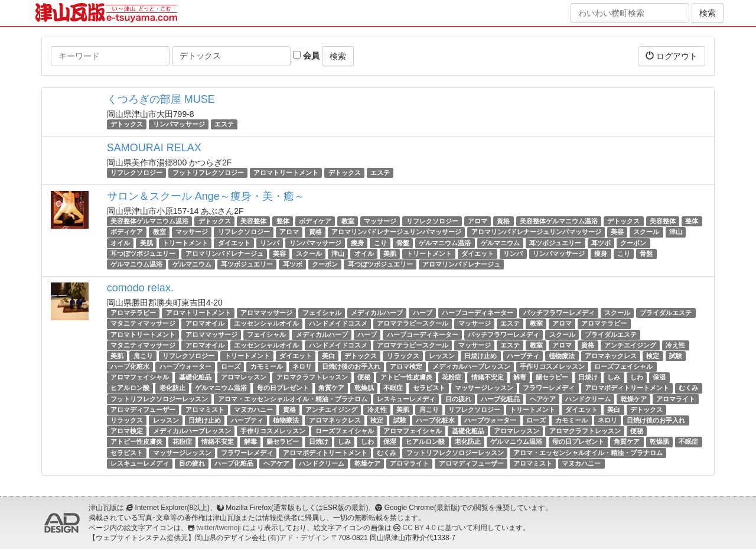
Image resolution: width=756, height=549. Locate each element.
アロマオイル (205, 323)
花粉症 (452, 377)
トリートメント (185, 243)
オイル (120, 243)
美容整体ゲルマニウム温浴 (149, 221)
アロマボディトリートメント (627, 388)
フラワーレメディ (549, 388)
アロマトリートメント (286, 173)
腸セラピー (552, 377)
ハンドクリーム (588, 399)
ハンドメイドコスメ (338, 323)
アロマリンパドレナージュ (224, 254)
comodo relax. (140, 288)
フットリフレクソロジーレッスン (159, 399)
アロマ (478, 221)
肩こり (143, 356)
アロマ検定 (406, 366)
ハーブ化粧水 (130, 366)
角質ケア (331, 388)
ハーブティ (523, 356)
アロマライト (676, 399)
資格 (503, 221)
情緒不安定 (488, 377)
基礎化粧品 (195, 377)
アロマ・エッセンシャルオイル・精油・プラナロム (293, 399)
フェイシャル (322, 313)
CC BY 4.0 (419, 528)
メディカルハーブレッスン (471, 366)
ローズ (231, 366)
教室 (348, 221)
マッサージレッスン (484, 388)
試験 (676, 356)
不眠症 (393, 388)
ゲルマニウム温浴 (445, 243)
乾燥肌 (364, 388)
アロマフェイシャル (140, 377)
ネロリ (302, 366)
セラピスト (429, 388)
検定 (653, 356)
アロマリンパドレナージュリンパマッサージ (396, 232)
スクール (646, 232)
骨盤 (403, 243)
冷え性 (675, 345)
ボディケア (315, 221)
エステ (224, 124)
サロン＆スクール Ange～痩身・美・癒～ (206, 196)
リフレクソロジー (136, 173)
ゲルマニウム (500, 243)
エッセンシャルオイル (266, 323)
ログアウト (672, 56)
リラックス (403, 356)
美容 (617, 232)
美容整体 (253, 221)
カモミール (267, 366)
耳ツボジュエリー (555, 243)
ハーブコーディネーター (478, 313)
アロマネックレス (611, 356)
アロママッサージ (266, 313)
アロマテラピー (133, 313)
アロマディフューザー (143, 410)
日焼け (588, 377)
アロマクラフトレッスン (312, 377)
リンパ (270, 243)
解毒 (520, 377)
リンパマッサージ (179, 124)
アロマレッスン (244, 377)
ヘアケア (543, 399)
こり (380, 243)
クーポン (633, 243)
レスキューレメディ (406, 399)
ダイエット (234, 243)
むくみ (688, 388)
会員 (306, 56)
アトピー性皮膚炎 (406, 377)
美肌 (146, 243)
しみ (614, 377)
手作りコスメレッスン (552, 366)
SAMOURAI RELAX (154, 148)
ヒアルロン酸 (130, 388)
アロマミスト (205, 410)
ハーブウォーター (185, 366)
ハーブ (423, 313)
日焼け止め (480, 356)
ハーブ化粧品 (500, 399)
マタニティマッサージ (143, 323)
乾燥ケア (634, 399)
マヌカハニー (253, 410)
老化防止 (172, 388)
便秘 (364, 377)
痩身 (357, 243)
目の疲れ (458, 399)
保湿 (659, 377)
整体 (283, 221)
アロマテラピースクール (413, 323)
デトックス (127, 124)
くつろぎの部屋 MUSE (161, 99)
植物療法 (562, 356)
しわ (637, 377)
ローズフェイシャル (623, 366)
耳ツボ (601, 243)
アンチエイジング (630, 345)
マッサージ (380, 221)
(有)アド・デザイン (298, 538)
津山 (676, 232)
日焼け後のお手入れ (351, 366)
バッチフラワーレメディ (559, 313)
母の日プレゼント (283, 388)
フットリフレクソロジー (208, 173)
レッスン (442, 356)
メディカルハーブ (377, 313)
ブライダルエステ (666, 313)
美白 (328, 356)
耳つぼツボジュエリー (143, 254)
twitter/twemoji (218, 528)
